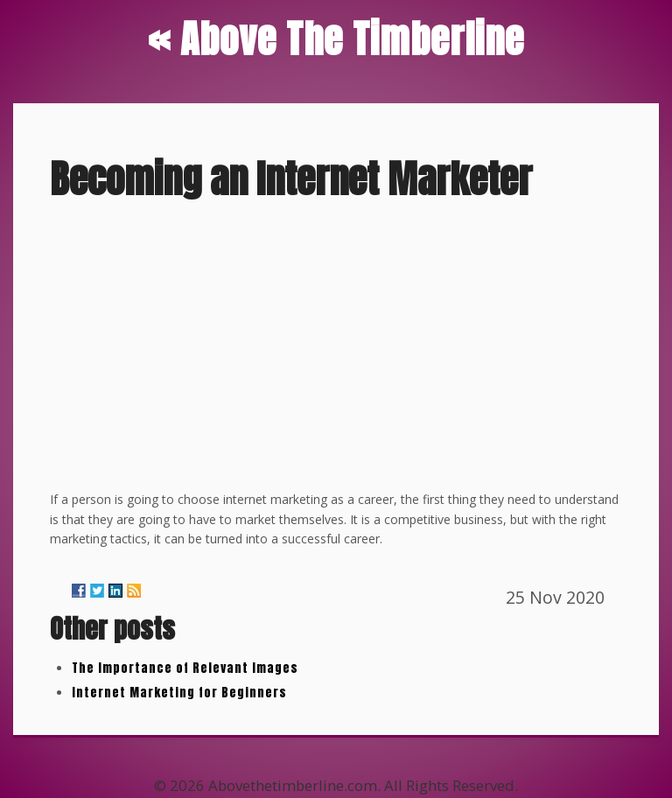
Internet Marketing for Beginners (179, 693)
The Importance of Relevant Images (185, 668)
